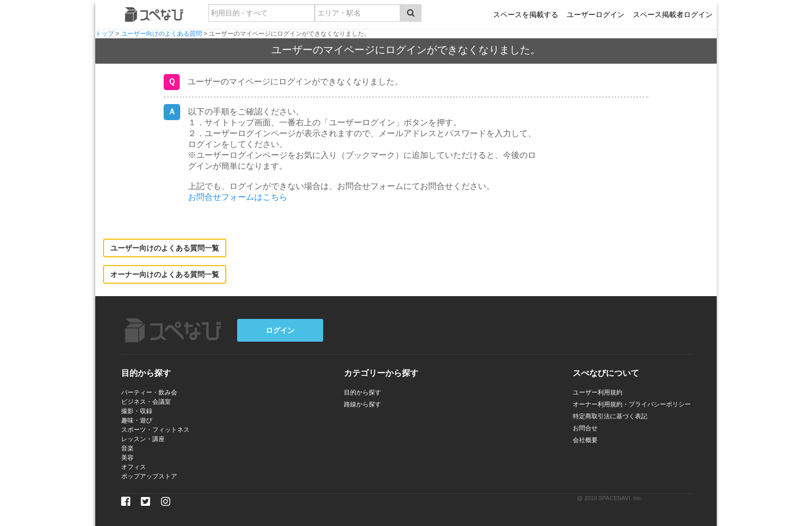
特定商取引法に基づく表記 (610, 416)
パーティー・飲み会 (149, 392)
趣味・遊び (137, 420)
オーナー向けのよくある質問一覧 (165, 274)
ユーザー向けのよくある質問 (162, 34)
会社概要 (585, 440)
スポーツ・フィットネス (155, 430)
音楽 (127, 448)
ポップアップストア (149, 476)
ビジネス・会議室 (146, 402)
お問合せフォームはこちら (238, 197)
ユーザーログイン (596, 14)
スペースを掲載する (526, 14)
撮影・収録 (137, 411)
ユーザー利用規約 (598, 392)
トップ (105, 34)
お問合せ (585, 428)
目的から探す (363, 392)
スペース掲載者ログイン (673, 14)
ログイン (280, 330)
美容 (127, 458)
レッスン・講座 (143, 439)
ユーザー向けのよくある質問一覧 (165, 248)
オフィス (134, 467)
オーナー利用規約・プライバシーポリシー (632, 404)
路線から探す (363, 404)
